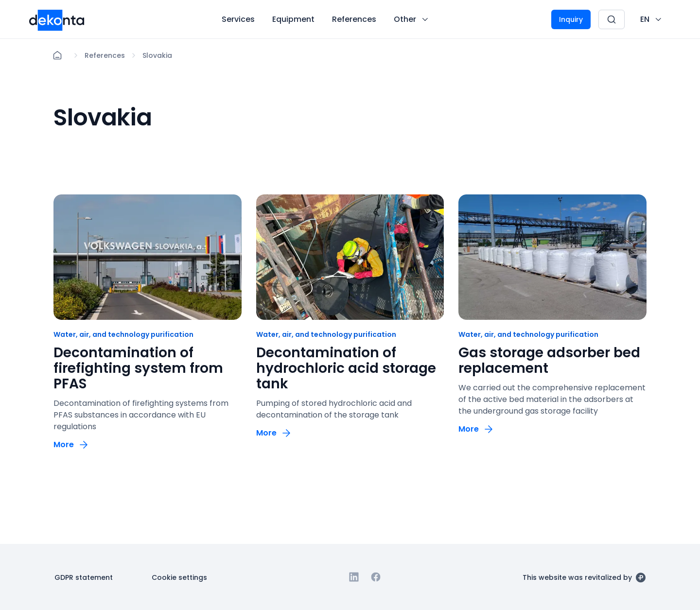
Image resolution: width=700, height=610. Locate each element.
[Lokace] (105, 55)
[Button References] (354, 19)
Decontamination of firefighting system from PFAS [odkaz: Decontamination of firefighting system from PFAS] (138, 368)
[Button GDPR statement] (84, 577)
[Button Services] (238, 19)
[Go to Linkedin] (354, 577)
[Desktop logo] (57, 19)
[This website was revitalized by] (584, 577)
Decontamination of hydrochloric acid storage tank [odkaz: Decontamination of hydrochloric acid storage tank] (346, 368)
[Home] (57, 55)
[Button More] (71, 444)
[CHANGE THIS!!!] (652, 19)
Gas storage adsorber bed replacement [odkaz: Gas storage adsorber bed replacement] (549, 360)
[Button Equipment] (293, 19)
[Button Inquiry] (571, 19)
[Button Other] (412, 19)
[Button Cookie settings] (179, 577)
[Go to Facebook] (376, 577)
